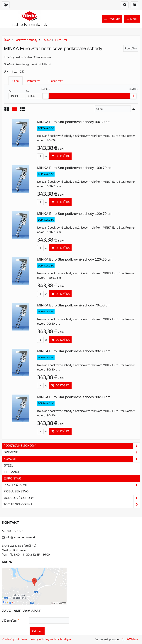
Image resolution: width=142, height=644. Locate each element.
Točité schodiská (72, 504)
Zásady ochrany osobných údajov (50, 639)
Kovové (72, 459)
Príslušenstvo (16, 491)
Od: (17, 94)
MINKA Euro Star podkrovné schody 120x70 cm (75, 214)
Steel (9, 466)
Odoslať (37, 631)
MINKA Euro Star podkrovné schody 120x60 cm (75, 259)
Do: (34, 94)
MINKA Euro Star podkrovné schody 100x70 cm (75, 168)
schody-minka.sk (30, 25)
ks (42, 156)
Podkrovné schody (72, 446)
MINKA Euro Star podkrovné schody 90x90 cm (74, 397)
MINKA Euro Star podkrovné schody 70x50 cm (74, 305)
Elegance (12, 472)
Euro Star (12, 478)
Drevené (72, 452)
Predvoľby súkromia (14, 639)
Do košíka (60, 156)
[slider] (45, 96)
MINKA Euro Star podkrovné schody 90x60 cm (74, 122)
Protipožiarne (72, 485)
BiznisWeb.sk (130, 639)
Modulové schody (72, 498)
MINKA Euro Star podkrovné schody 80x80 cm (74, 351)
